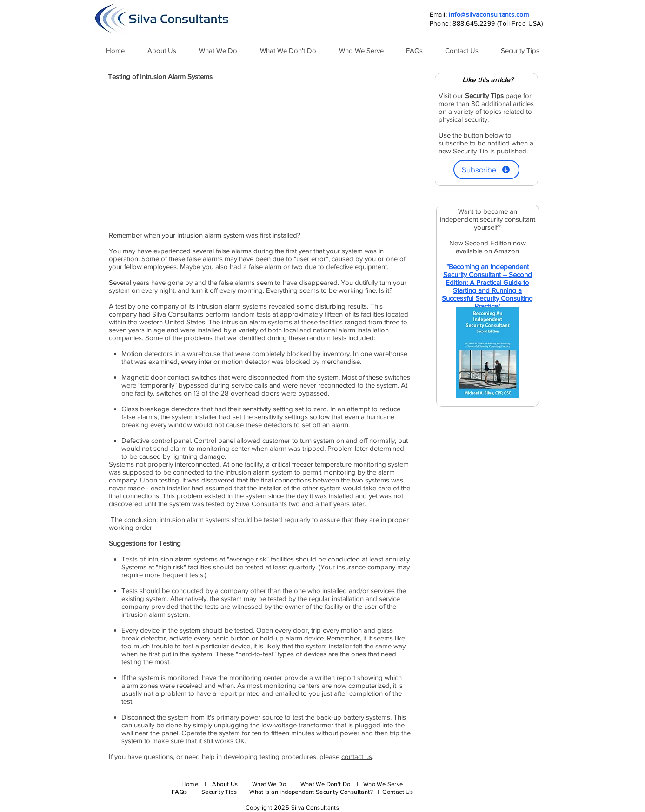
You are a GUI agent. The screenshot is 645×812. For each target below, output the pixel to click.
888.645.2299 (474, 23)
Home (190, 784)
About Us (225, 784)
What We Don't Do (326, 784)
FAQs (180, 792)
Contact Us (398, 792)
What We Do (269, 784)
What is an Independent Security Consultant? (312, 792)
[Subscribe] (486, 170)
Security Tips (220, 792)
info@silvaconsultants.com (489, 14)
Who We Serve (383, 784)
